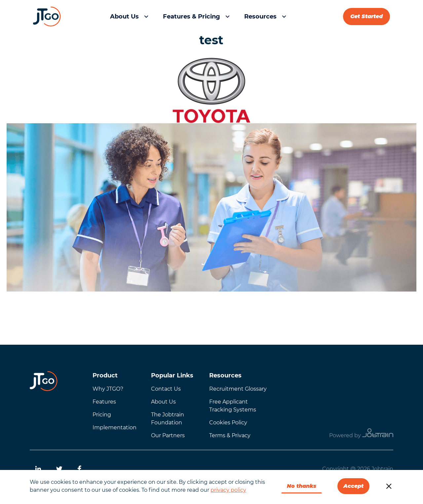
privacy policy (228, 490)
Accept (353, 486)
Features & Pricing (192, 17)
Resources (260, 17)
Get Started (366, 16)
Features (104, 402)
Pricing (102, 415)
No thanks (302, 486)
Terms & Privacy (230, 435)
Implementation (115, 427)
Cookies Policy (228, 423)
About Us (124, 17)
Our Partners (168, 435)
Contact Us (166, 389)
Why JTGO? (108, 389)
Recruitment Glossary (238, 389)
